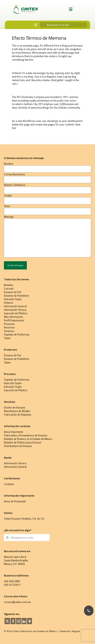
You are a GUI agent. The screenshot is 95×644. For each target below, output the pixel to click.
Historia (8, 303)
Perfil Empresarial (14, 320)
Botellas (9, 285)
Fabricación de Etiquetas (18, 415)
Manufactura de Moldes (17, 411)
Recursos (9, 327)
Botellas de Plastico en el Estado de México (28, 439)
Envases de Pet (12, 292)
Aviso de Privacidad (15, 501)
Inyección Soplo (13, 383)
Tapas (7, 338)
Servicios (9, 331)
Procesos (9, 324)
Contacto (9, 484)
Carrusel (9, 289)
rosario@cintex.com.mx (17, 602)
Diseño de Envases (15, 407)
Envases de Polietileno (17, 296)
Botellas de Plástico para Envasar (23, 442)
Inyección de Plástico (16, 313)
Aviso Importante (14, 432)
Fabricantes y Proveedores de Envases (26, 435)
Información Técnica (15, 310)
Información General (15, 306)
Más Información (13, 317)
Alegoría (76, 631)
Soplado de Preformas (17, 334)
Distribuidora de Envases (18, 446)
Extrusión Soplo (13, 299)
